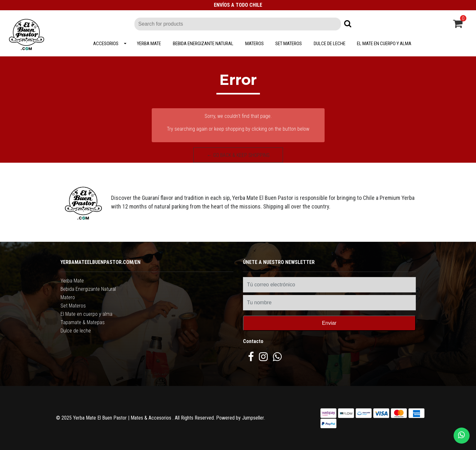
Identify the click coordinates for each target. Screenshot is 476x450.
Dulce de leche (330, 44)
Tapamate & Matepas (83, 322)
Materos (254, 44)
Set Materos (289, 44)
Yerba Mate (149, 44)
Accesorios (106, 44)
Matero (68, 297)
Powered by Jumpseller (240, 418)
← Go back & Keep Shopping (238, 155)
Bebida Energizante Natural (203, 44)
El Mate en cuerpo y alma (384, 44)
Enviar (329, 323)
